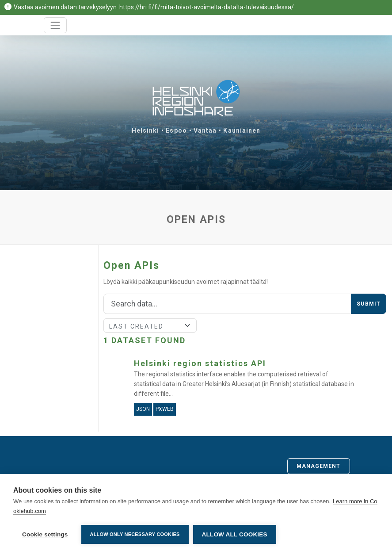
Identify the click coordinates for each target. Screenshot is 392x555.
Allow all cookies (235, 534)
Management (319, 466)
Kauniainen (242, 130)
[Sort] (150, 325)
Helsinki (146, 130)
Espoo (176, 130)
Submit (369, 304)
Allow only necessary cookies (135, 534)
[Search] (227, 304)
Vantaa (205, 130)
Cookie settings (45, 534)
